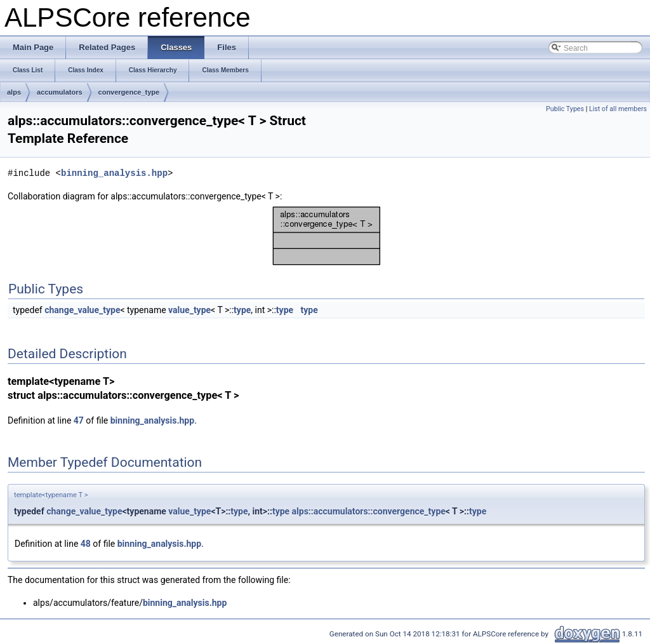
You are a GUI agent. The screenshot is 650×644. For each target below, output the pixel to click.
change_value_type (82, 310)
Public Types (565, 109)
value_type (189, 310)
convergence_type (129, 92)
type (242, 310)
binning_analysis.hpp (114, 173)
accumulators (60, 92)
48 (86, 544)
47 (79, 420)
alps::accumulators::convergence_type (369, 511)
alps (14, 92)
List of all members (618, 109)
